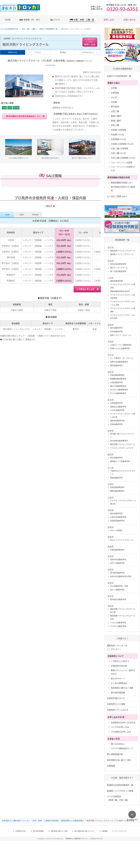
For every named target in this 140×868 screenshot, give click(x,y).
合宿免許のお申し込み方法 (123, 722)
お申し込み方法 (115, 717)
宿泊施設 (63, 52)
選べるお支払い (118, 744)
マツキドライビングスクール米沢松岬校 (123, 296)
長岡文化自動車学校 (118, 407)
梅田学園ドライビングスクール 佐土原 (123, 610)
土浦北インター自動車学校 (121, 345)
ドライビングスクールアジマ (122, 448)
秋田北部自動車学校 (118, 264)
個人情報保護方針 (115, 754)
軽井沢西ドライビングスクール (123, 444)
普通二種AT (116, 121)
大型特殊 (115, 93)
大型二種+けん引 (119, 153)
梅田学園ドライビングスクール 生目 (123, 617)
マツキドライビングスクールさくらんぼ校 (123, 303)
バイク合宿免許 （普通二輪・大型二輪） (118, 798)
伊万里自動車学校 (117, 573)
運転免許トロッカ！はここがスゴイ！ (117, 647)
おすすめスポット (88, 52)
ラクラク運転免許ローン (122, 748)
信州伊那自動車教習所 (119, 441)
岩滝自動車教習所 (117, 487)
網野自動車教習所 (117, 491)
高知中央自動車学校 (118, 559)
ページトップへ (132, 820)
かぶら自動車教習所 (118, 393)
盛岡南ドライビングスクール (122, 254)
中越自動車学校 (116, 424)
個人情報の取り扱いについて (84, 831)
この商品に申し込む (86, 289)
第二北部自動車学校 (118, 271)
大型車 (114, 88)
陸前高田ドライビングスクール (123, 251)
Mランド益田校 (116, 530)
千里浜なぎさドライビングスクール (123, 472)
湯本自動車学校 (116, 328)
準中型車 (115, 107)
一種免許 (48, 206)
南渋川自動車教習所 (118, 386)
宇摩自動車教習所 (117, 550)
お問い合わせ (129, 20)
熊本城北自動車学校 (118, 599)
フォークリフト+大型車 (122, 162)
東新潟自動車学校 (117, 420)
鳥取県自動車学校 (117, 521)
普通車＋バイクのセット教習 (120, 791)
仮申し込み (109, 20)
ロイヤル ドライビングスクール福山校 (123, 502)
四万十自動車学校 (117, 563)
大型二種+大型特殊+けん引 (123, 158)
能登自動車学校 (116, 478)
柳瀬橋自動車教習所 (118, 379)
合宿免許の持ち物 (119, 666)
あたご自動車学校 (117, 590)
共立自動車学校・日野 (119, 586)
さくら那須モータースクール (122, 358)
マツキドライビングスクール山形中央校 (123, 317)
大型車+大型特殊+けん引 (122, 144)
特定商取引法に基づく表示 (119, 760)
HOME (8, 20)
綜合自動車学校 (116, 458)
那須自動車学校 (116, 365)
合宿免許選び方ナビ (116, 698)
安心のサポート (118, 678)
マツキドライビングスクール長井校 (123, 286)
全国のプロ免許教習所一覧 (119, 76)
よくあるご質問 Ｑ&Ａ (117, 196)
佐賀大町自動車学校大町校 (121, 576)
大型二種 (115, 111)
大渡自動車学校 (116, 382)
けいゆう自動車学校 (118, 626)
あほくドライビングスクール (122, 540)
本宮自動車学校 (116, 331)
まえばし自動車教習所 (119, 390)
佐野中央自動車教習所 (119, 362)
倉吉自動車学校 (116, 513)
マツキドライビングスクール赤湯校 (123, 310)
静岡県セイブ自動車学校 (120, 461)
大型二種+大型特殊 (120, 148)
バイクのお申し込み (120, 727)
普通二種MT (116, 116)
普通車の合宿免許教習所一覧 (120, 785)
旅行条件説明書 (118, 692)
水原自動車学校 (116, 403)
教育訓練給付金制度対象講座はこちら (23, 116)
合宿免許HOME (21, 831)
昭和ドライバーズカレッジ (121, 335)
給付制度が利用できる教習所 (123, 189)
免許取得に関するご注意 (122, 688)
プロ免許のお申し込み (121, 732)
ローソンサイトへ (121, 831)
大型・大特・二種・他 (84, 20)
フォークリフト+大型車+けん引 (123, 169)
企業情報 (111, 766)
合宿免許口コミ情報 (116, 704)
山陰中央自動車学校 (118, 517)
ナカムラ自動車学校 (118, 622)
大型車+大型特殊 (119, 130)
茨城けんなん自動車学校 (120, 348)
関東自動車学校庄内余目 (120, 291)
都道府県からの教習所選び (73, 820)
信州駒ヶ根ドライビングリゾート (123, 435)
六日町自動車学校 (117, 410)
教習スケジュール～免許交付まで (123, 672)
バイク (57, 20)
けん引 (114, 97)
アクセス (38, 52)
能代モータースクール (119, 268)
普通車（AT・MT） (32, 20)
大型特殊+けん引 (119, 139)
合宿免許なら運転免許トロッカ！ (16, 820)
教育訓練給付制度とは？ (122, 182)
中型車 (114, 102)
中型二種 (115, 125)
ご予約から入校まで (120, 661)
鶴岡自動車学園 (116, 281)
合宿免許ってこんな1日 (118, 710)
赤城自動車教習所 (117, 375)
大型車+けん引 (117, 134)
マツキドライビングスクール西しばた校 (123, 415)
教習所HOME (13, 52)
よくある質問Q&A (119, 683)
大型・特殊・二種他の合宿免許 (46, 820)
